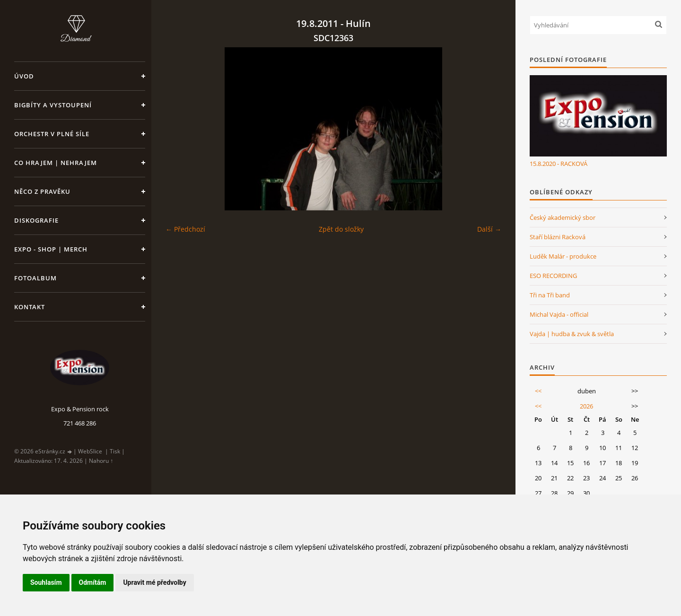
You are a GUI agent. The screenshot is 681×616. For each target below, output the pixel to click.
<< (538, 391)
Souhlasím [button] (46, 582)
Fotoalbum (35, 278)
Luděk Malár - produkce (563, 256)
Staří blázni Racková (558, 237)
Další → (489, 229)
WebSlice (90, 451)
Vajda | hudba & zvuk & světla (572, 334)
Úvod (24, 76)
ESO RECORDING (553, 276)
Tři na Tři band (550, 295)
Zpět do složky (341, 229)
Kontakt (30, 307)
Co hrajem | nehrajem (56, 163)
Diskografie (36, 220)
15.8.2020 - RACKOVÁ (559, 164)
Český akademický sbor (563, 217)
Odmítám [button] (93, 582)
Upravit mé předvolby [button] (154, 582)
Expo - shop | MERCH (51, 249)
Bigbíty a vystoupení (53, 105)
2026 (586, 406)
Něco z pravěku (42, 191)
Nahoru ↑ (101, 461)
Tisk (115, 451)
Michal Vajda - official (559, 314)
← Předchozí (185, 229)
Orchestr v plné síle (52, 134)
